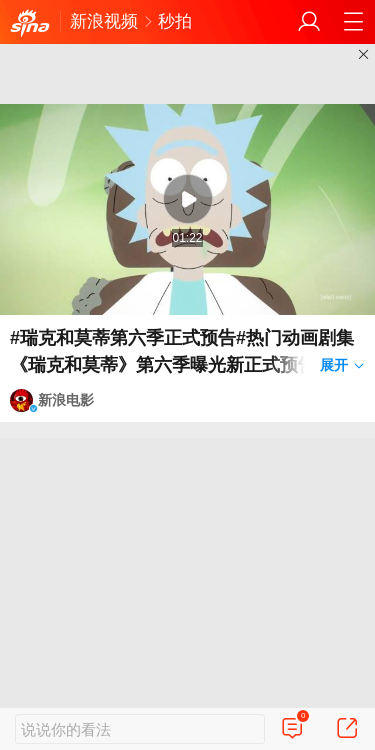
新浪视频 (104, 21)
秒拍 (175, 21)
